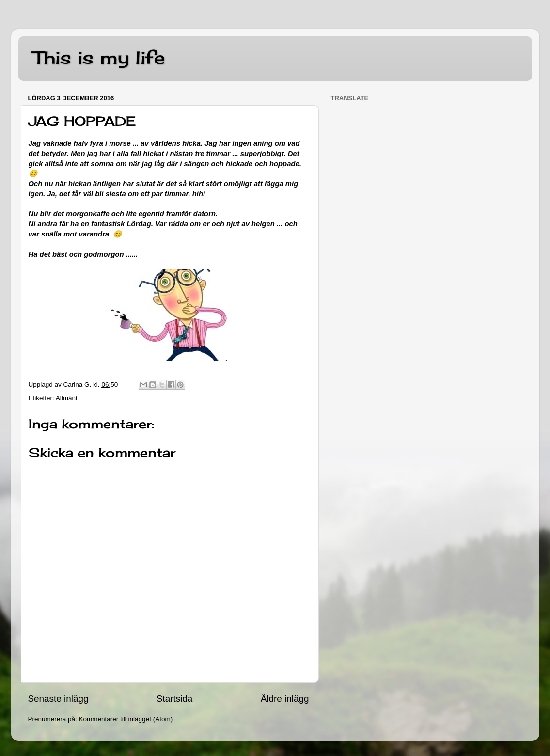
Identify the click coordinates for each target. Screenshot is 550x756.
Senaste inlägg (58, 699)
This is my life (99, 58)
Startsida (175, 699)
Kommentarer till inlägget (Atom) (126, 719)
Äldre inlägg (285, 699)
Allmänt (67, 398)
